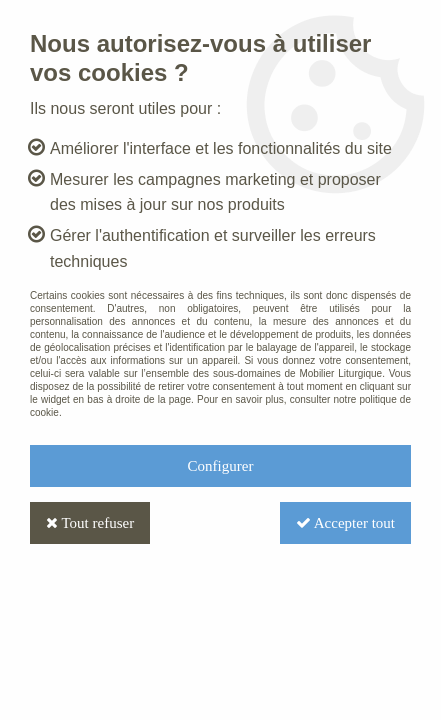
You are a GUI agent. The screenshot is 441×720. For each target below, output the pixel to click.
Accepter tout (345, 523)
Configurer (221, 466)
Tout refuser (90, 523)
